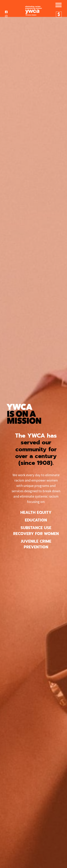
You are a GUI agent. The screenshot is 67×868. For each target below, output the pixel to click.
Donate (59, 14)
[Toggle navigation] (57, 6)
